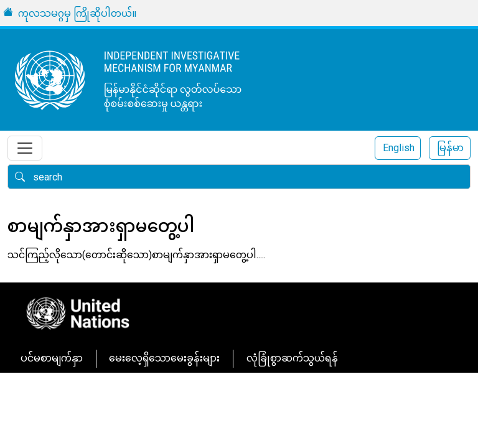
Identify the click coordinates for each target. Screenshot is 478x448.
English (399, 148)
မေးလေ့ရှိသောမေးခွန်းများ (164, 358)
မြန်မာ (450, 148)
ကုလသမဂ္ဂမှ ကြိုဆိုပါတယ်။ (77, 13)
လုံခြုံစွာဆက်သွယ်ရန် (292, 358)
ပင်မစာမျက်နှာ (52, 358)
